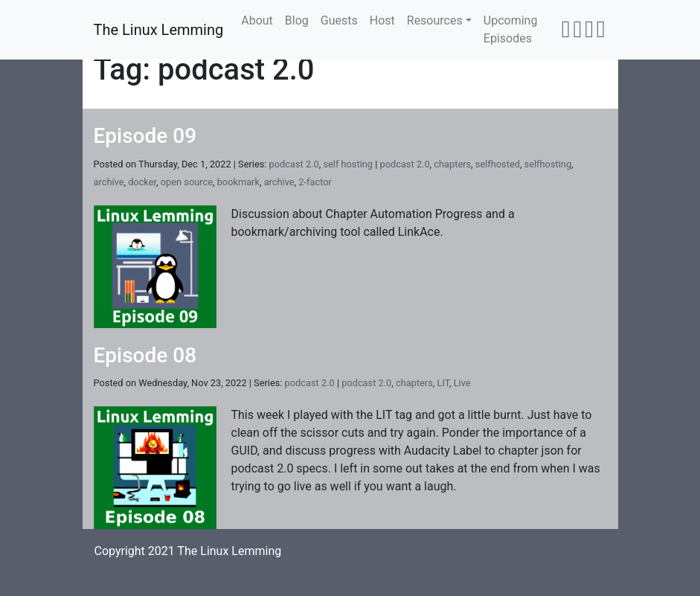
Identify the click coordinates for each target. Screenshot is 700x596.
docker (142, 182)
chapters (452, 164)
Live (462, 383)
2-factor (315, 182)
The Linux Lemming (159, 30)
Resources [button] (435, 20)
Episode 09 (145, 136)
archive (109, 182)
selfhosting (548, 164)
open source (187, 182)
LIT (443, 383)
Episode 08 (145, 355)
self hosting (348, 164)
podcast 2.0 (294, 164)
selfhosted (498, 164)
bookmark (238, 182)
